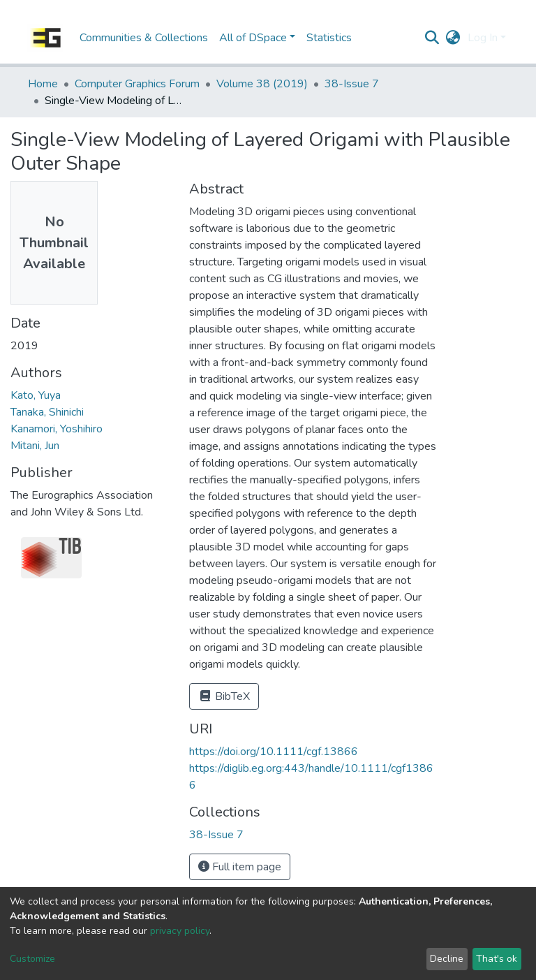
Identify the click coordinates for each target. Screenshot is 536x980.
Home (43, 84)
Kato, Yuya (36, 395)
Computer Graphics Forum (137, 84)
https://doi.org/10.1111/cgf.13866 (274, 752)
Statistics (329, 38)
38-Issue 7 (352, 84)
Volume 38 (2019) (262, 84)
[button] (453, 38)
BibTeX (224, 696)
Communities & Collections (144, 38)
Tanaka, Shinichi (47, 412)
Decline (447, 959)
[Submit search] (432, 38)
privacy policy (180, 931)
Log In (483, 38)
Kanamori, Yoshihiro (57, 429)
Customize (32, 959)
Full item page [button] (240, 867)
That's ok (497, 959)
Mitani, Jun (35, 446)
